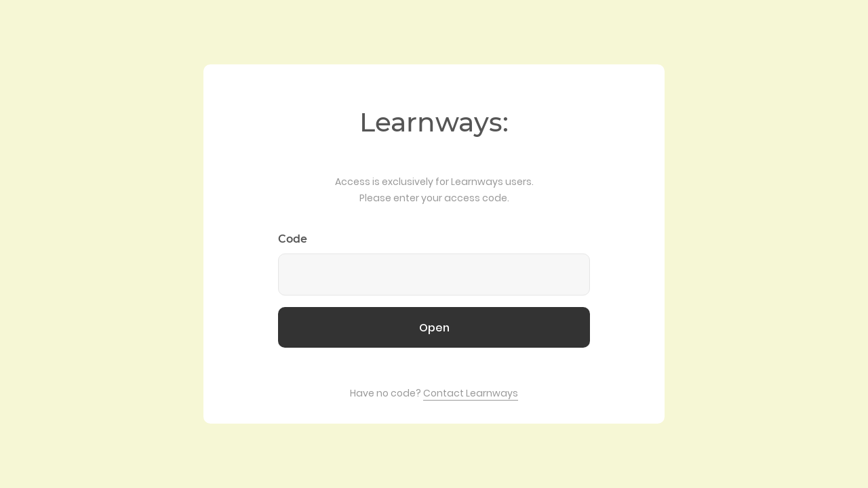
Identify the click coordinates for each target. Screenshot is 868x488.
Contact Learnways (471, 393)
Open (434, 328)
